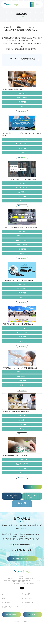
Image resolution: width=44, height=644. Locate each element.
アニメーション (22, 93)
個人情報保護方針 (27, 603)
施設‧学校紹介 (22, 376)
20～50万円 (22, 102)
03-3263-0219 (22, 550)
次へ (32, 487)
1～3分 (22, 106)
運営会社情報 (6, 603)
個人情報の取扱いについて (10, 607)
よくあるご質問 (27, 598)
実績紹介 (5, 598)
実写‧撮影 (22, 231)
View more (22, 111)
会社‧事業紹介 (22, 98)
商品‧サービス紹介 (22, 144)
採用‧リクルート (22, 332)
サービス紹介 (26, 594)
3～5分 (22, 201)
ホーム (4, 594)
